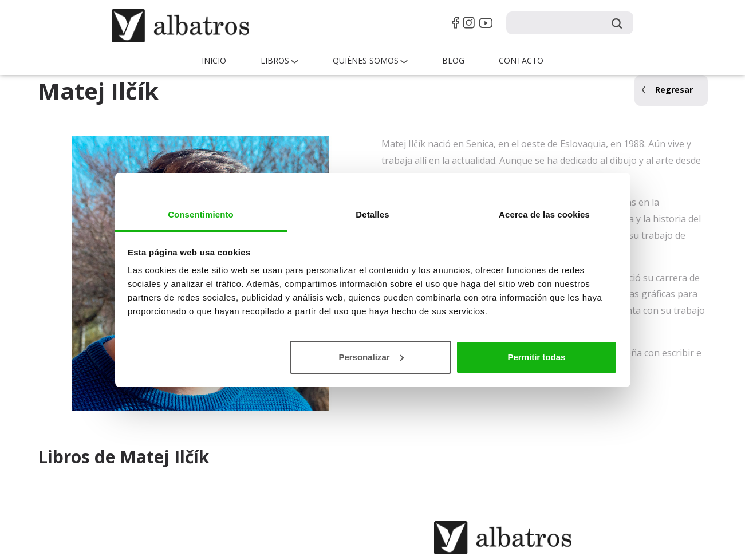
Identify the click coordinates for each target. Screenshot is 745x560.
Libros (275, 60)
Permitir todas (536, 357)
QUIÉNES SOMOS (366, 60)
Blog (453, 60)
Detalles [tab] (372, 214)
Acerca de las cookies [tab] (544, 214)
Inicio (214, 60)
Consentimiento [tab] (201, 214)
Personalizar (371, 357)
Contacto (521, 60)
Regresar (674, 90)
